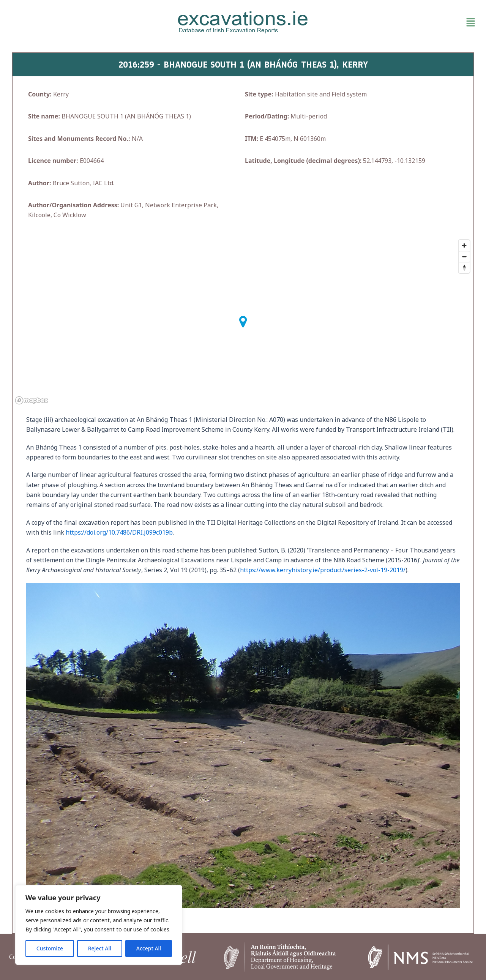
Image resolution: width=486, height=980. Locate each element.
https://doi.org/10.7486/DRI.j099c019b (119, 532)
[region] (99, 925)
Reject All (100, 948)
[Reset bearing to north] (464, 267)
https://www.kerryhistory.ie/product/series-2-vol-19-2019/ (323, 570)
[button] (402, 22)
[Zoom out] (464, 256)
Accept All (149, 948)
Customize (50, 948)
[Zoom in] (464, 245)
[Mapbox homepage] (32, 400)
